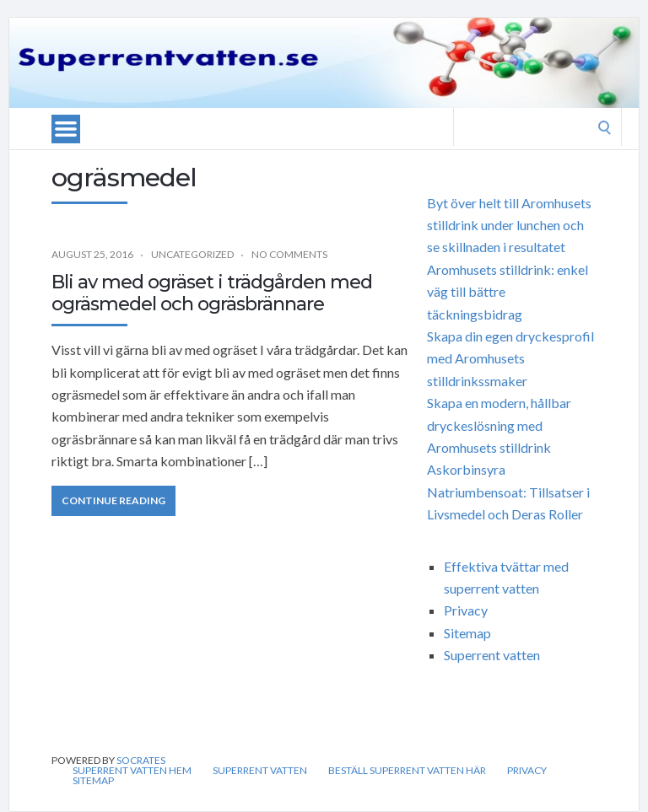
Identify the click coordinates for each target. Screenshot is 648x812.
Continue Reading (113, 500)
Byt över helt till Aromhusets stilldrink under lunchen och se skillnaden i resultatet (509, 225)
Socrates (141, 760)
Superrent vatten (492, 655)
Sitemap (467, 633)
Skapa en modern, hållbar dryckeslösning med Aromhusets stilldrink (499, 425)
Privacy (466, 610)
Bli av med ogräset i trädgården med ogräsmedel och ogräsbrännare (212, 293)
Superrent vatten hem (132, 771)
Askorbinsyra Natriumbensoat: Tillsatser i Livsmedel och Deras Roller (508, 492)
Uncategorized (192, 254)
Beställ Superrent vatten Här (407, 771)
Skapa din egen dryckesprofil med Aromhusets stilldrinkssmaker (510, 358)
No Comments (289, 254)
